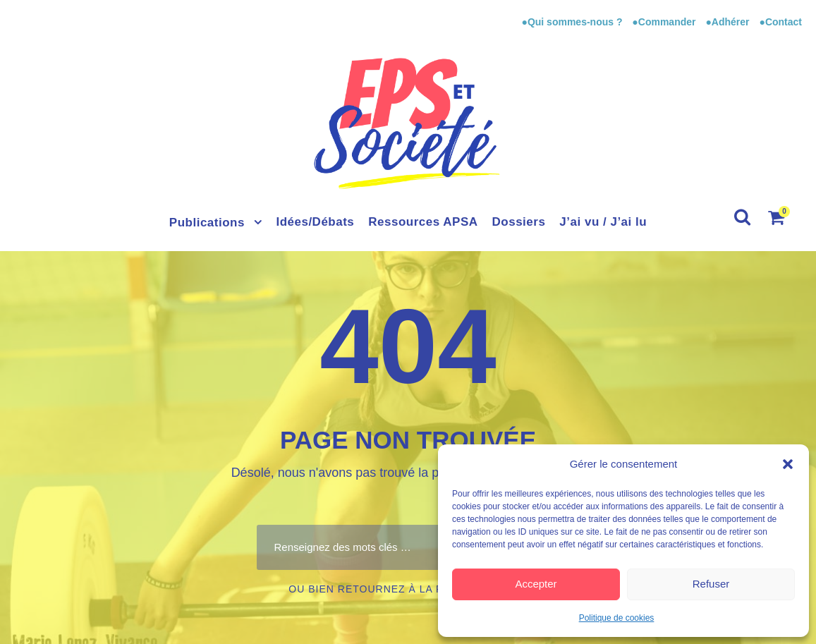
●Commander (664, 22)
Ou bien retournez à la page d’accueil (408, 589)
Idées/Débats (315, 222)
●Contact (780, 22)
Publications (207, 223)
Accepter (536, 584)
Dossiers (519, 222)
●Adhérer (729, 22)
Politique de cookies (617, 618)
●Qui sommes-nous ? (573, 22)
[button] (788, 464)
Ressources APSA (423, 222)
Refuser (711, 584)
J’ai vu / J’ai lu (603, 222)
